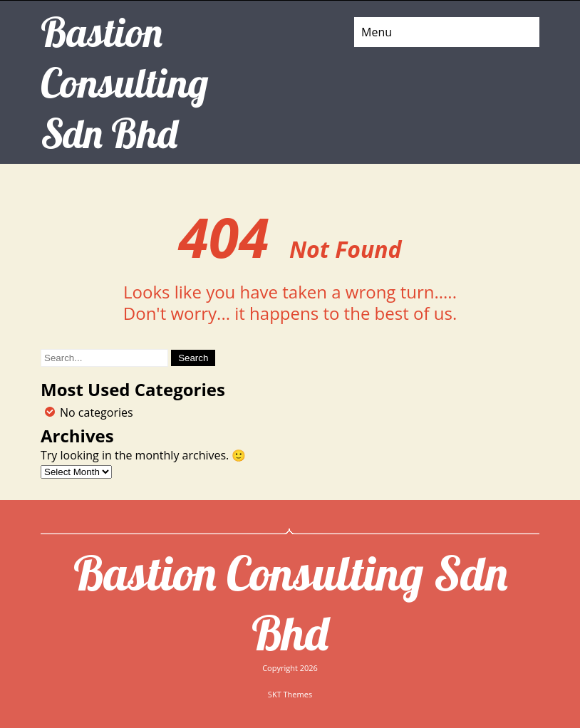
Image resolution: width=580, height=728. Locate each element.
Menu (377, 32)
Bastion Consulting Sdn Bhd (290, 603)
